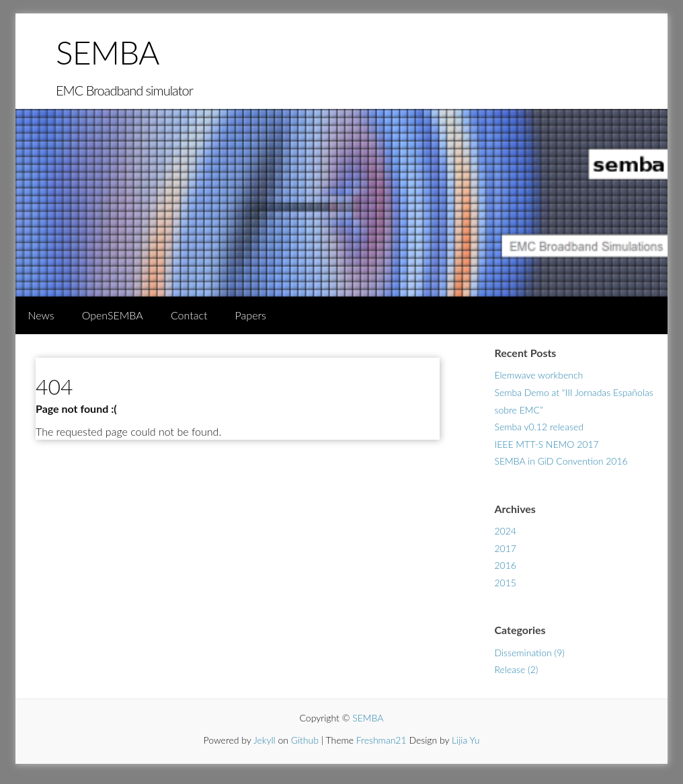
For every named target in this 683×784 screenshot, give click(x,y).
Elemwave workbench (539, 375)
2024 (506, 531)
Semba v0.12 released (539, 427)
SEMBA (107, 52)
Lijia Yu (466, 740)
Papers (251, 315)
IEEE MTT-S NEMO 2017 (547, 444)
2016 (506, 565)
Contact (189, 315)
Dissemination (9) (530, 653)
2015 (506, 583)
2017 (506, 548)
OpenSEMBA (113, 315)
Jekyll (265, 740)
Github (305, 740)
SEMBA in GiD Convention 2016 (561, 461)
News (41, 315)
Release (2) (517, 669)
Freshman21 (381, 740)
